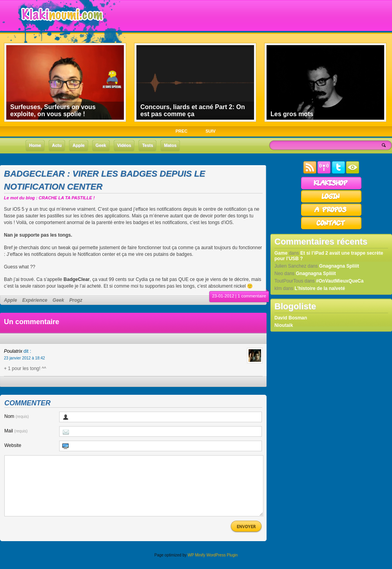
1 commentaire (252, 296)
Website (13, 445)
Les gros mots (292, 114)
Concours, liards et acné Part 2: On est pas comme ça (193, 110)
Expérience (35, 300)
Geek (58, 300)
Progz (76, 300)
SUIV (211, 131)
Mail (16, 431)
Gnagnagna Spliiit (339, 266)
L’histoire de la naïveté (320, 288)
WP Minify (197, 567)
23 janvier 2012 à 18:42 (24, 358)
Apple (10, 300)
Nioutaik (284, 325)
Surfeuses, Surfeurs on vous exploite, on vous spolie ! (53, 110)
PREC (182, 131)
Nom (17, 416)
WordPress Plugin (222, 567)
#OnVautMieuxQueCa (340, 281)
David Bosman (291, 318)
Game (281, 253)
